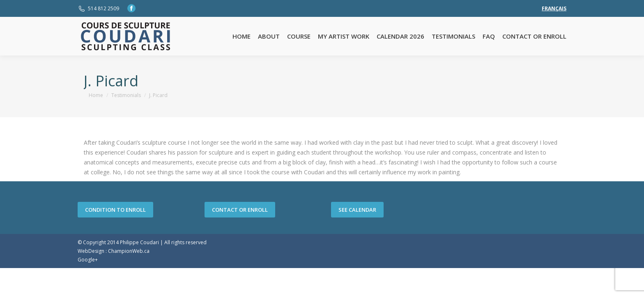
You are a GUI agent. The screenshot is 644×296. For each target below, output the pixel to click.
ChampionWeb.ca (129, 251)
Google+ (88, 260)
